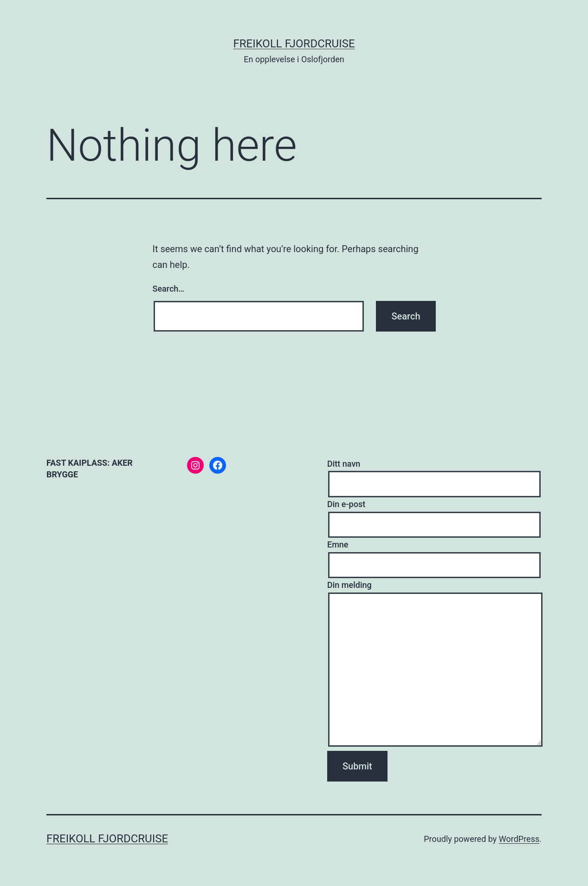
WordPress (519, 839)
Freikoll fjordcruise (294, 44)
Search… (169, 289)
